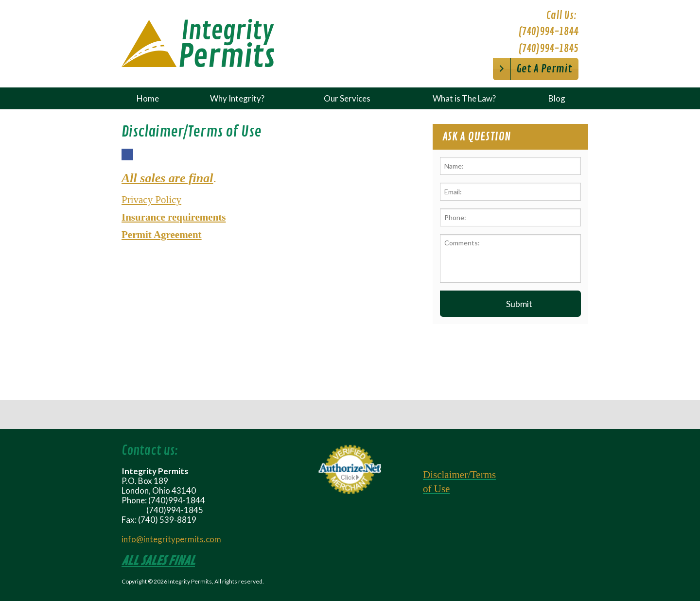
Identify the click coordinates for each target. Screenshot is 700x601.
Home (148, 98)
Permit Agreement (162, 235)
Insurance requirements (174, 217)
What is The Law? (464, 98)
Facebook (127, 160)
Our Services (347, 98)
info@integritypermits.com (171, 539)
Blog (557, 98)
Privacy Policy (151, 200)
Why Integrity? (237, 98)
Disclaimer (445, 475)
